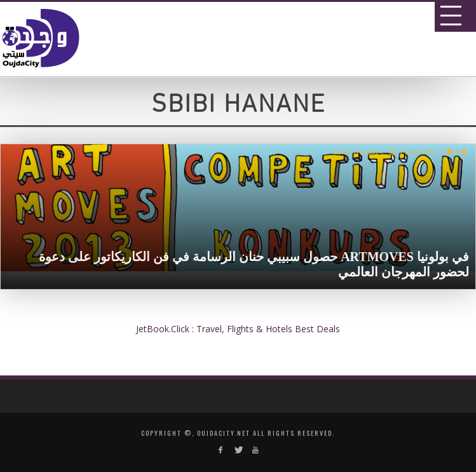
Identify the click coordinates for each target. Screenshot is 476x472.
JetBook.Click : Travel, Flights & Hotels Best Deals (238, 329)
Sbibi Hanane (357, 152)
